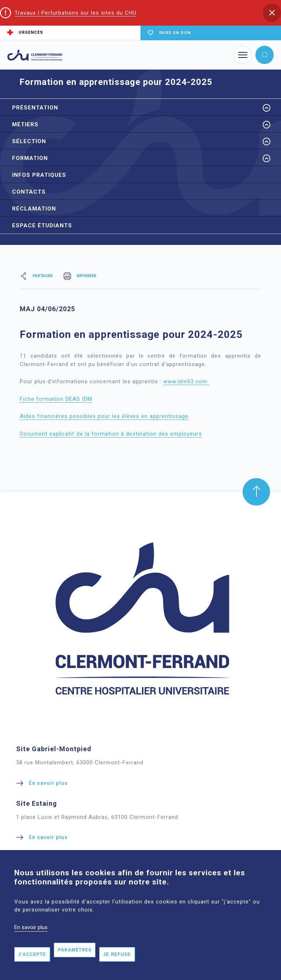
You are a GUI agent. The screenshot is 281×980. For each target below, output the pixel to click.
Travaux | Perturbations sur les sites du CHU (76, 13)
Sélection (29, 141)
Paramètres (75, 961)
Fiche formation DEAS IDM (56, 399)
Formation (30, 158)
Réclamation (34, 209)
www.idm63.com (186, 381)
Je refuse (117, 965)
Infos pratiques (39, 175)
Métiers (25, 124)
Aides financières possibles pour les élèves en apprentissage (104, 416)
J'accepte (32, 965)
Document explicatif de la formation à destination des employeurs (111, 434)
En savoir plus (31, 938)
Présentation (35, 108)
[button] (272, 13)
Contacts (29, 192)
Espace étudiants (42, 226)
